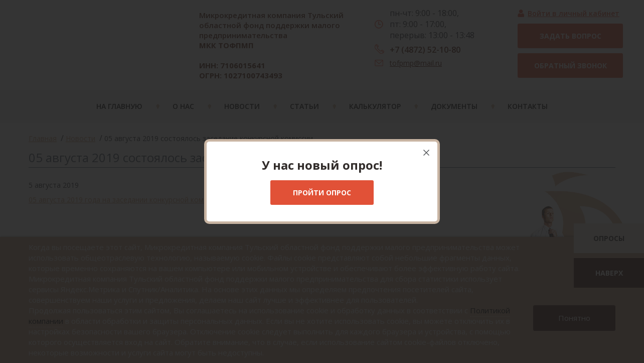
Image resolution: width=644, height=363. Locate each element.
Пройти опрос (322, 193)
